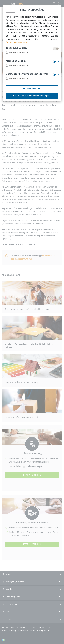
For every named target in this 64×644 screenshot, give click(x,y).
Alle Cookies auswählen (32, 96)
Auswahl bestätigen (32, 88)
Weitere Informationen (18, 52)
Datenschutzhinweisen (16, 42)
